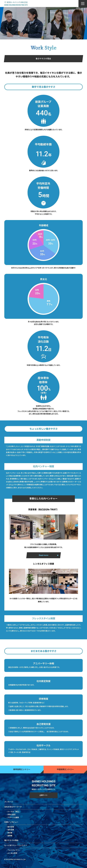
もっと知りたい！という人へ (16, 845)
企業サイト (44, 795)
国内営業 (11, 827)
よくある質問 (12, 853)
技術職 (10, 833)
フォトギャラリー (14, 850)
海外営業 (11, 830)
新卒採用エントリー (22, 769)
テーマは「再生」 (14, 812)
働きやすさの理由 (11, 840)
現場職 (10, 836)
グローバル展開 (13, 817)
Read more (44, 565)
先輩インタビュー (11, 822)
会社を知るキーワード (13, 807)
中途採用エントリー (65, 769)
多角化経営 (11, 815)
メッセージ (9, 802)
